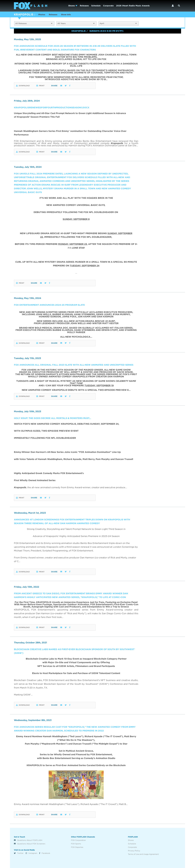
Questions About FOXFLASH (28, 840)
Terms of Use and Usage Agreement (143, 854)
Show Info (68, 15)
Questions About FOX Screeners (30, 843)
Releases (84, 6)
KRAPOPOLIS (24, 14)
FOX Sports (76, 843)
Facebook (45, 853)
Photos (42, 15)
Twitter (19, 853)
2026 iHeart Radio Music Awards (133, 6)
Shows (73, 6)
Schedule (96, 6)
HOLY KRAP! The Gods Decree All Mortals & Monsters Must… (53, 418)
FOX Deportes (77, 847)
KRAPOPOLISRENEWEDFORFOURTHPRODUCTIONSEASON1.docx (52, 108)
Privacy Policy (134, 850)
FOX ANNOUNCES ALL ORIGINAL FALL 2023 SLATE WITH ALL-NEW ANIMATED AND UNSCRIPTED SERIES (74, 365)
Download (23, 86)
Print (42, 86)
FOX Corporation (78, 840)
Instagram (31, 853)
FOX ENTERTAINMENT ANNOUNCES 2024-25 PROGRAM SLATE (50, 305)
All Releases (34, 24)
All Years (76, 24)
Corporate (108, 6)
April (118, 24)
